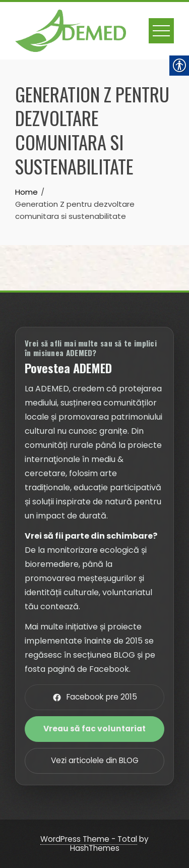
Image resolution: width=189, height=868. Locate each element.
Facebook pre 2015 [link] (95, 697)
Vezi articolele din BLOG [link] (95, 760)
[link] (71, 30)
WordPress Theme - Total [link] (89, 839)
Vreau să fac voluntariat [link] (94, 729)
